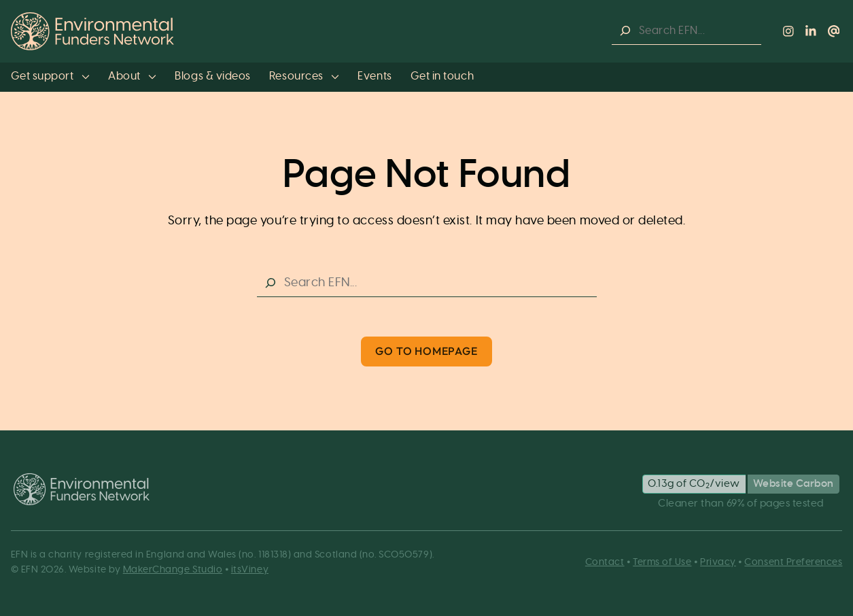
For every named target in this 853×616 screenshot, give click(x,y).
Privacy (718, 562)
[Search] (625, 31)
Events (375, 76)
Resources (304, 76)
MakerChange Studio (173, 569)
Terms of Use (662, 562)
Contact (605, 562)
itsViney (250, 569)
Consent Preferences (793, 562)
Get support (50, 76)
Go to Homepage (426, 351)
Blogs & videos (212, 76)
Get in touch (442, 76)
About (132, 76)
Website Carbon (794, 484)
